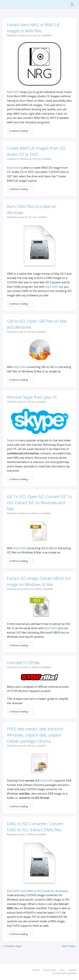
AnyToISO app (54, 287)
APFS (58, 913)
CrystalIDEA (71, 973)
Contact (36, 970)
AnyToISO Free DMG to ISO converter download (37, 891)
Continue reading (20, 131)
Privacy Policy (50, 970)
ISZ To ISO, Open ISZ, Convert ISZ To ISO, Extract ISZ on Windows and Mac (39, 503)
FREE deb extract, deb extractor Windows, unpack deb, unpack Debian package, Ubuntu (35, 735)
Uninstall (72, 970)
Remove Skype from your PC (32, 397)
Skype (11, 440)
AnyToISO (13, 92)
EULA (62, 970)
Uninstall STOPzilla (23, 663)
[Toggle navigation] (72, 4)
